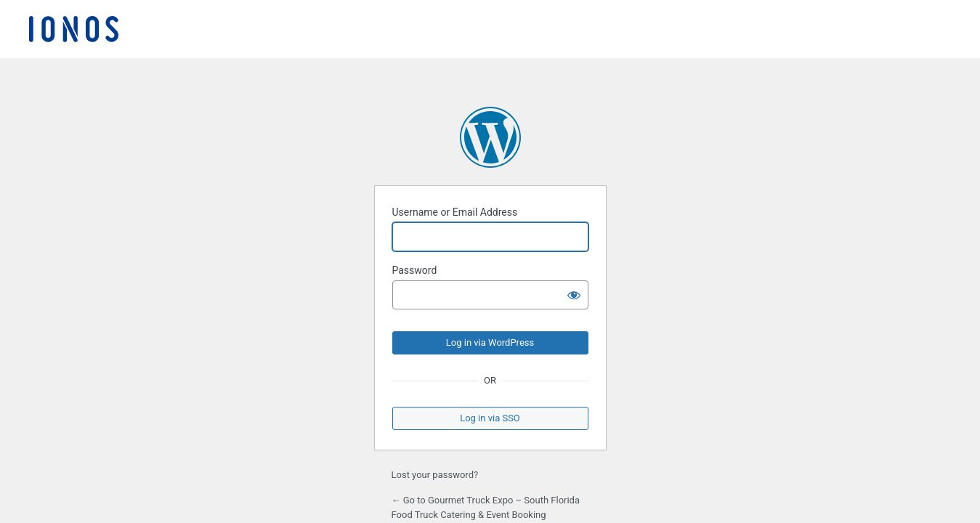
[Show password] (574, 295)
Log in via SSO (490, 418)
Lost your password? (435, 475)
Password (415, 270)
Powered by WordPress (490, 137)
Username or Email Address (455, 212)
